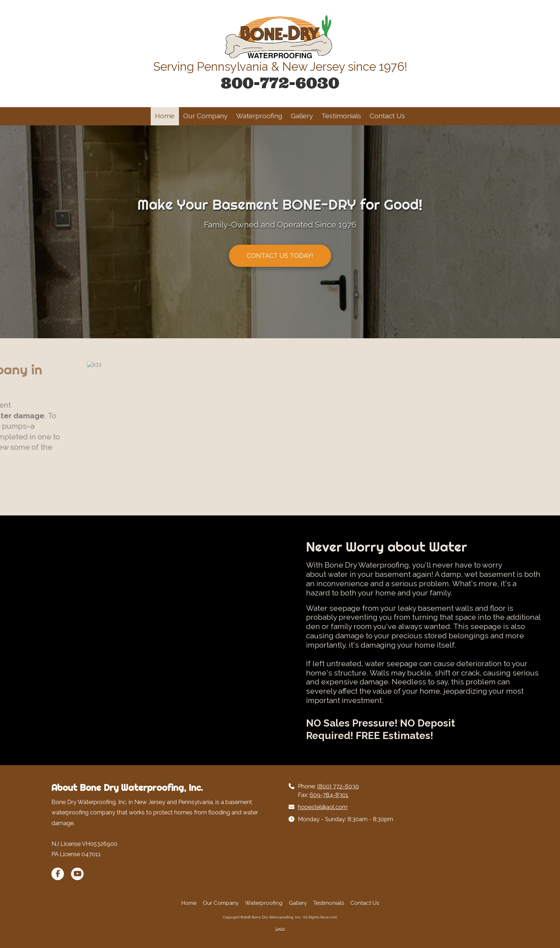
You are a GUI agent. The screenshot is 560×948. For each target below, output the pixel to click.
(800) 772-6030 (338, 786)
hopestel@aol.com (323, 807)
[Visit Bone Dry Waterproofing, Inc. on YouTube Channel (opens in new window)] (77, 874)
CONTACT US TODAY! (280, 256)
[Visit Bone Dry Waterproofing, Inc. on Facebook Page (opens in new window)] (58, 874)
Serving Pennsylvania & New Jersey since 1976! (280, 67)
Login (280, 929)
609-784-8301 (329, 795)
